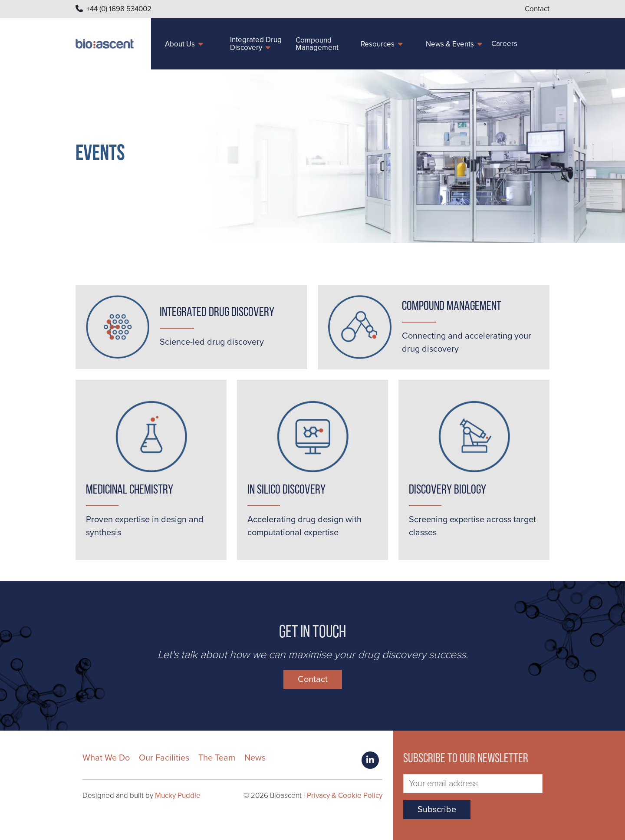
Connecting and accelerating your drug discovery (467, 343)
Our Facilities (164, 758)
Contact (537, 9)
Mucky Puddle (178, 796)
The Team (217, 758)
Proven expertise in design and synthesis (145, 526)
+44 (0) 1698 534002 (119, 9)
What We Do (106, 758)
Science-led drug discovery (212, 342)
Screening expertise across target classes (472, 526)
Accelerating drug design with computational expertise (304, 526)
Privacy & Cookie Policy (345, 796)
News (255, 758)
